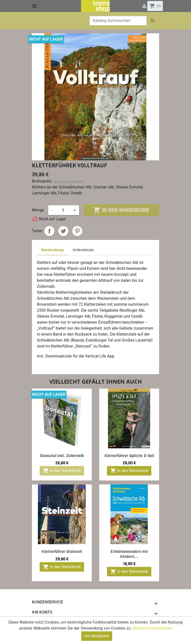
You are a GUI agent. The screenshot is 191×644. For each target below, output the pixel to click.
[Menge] (63, 210)
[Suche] (118, 21)
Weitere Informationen (152, 629)
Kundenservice (48, 602)
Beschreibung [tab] (52, 250)
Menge (38, 210)
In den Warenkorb (121, 210)
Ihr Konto (42, 612)
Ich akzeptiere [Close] (97, 637)
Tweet (63, 231)
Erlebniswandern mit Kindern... (129, 554)
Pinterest (77, 231)
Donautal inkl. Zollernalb (62, 456)
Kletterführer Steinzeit (62, 552)
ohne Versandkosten (69, 181)
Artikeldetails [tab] (83, 250)
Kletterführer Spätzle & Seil (129, 456)
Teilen (49, 231)
